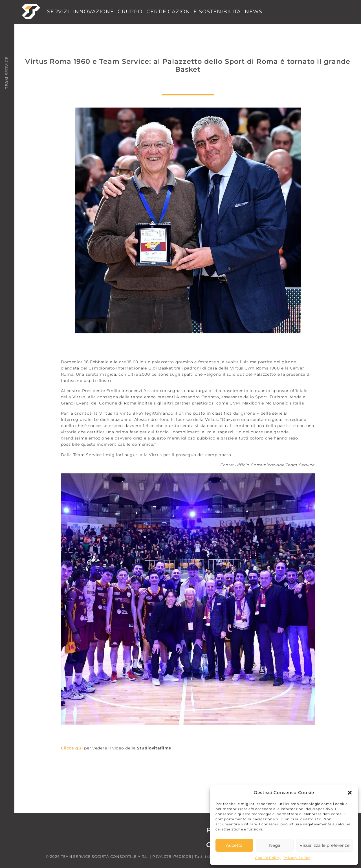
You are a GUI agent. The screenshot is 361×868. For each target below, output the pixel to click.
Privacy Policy (297, 858)
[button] (350, 793)
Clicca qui (72, 748)
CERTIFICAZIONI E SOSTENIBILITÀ (194, 12)
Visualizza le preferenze (324, 845)
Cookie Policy (268, 858)
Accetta (234, 845)
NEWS (254, 12)
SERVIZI (58, 12)
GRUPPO (130, 12)
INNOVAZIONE (93, 12)
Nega (275, 845)
